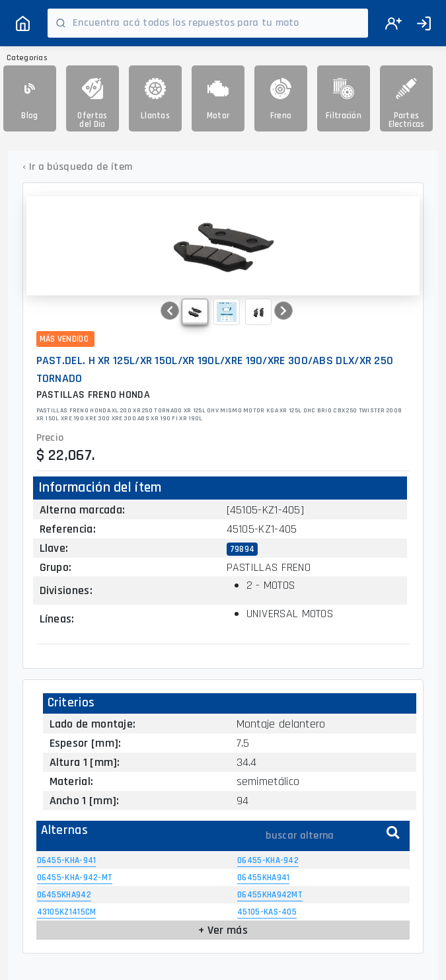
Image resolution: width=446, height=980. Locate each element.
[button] (170, 311)
